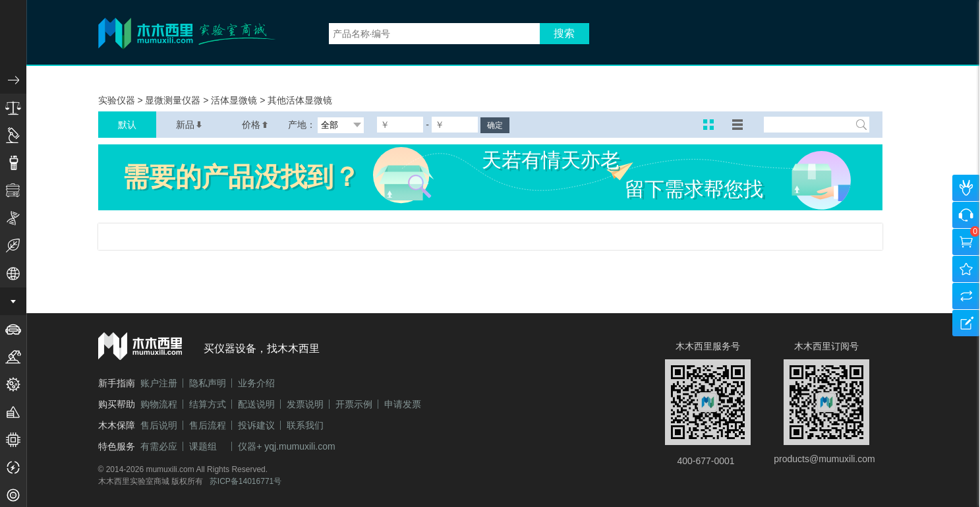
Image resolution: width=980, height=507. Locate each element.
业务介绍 (256, 383)
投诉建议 (256, 425)
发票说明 (305, 404)
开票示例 (354, 404)
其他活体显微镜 (300, 100)
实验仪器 (118, 100)
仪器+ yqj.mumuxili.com (286, 446)
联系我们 (305, 425)
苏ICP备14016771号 (245, 481)
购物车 (966, 242)
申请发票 (403, 404)
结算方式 (208, 404)
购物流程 (159, 404)
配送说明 (256, 404)
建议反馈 (966, 323)
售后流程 (208, 425)
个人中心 (966, 188)
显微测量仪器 (174, 100)
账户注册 (159, 383)
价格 (255, 125)
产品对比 (966, 296)
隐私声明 (208, 383)
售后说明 (159, 425)
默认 (127, 125)
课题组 (203, 446)
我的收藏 (966, 269)
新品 (189, 125)
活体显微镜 (235, 100)
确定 (495, 125)
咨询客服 (966, 215)
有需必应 (159, 446)
